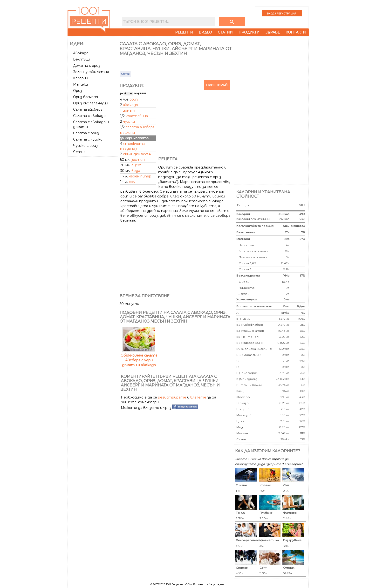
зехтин (138, 160)
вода (136, 171)
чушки (129, 122)
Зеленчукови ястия (91, 72)
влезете (198, 397)
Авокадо (81, 53)
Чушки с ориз (85, 146)
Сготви (126, 74)
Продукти (249, 32)
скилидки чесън (137, 154)
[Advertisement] (93, 231)
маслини (127, 133)
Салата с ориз (86, 133)
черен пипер (140, 176)
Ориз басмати (86, 97)
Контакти (296, 32)
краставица (137, 116)
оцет (137, 165)
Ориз (78, 91)
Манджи (80, 84)
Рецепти (184, 32)
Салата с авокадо (89, 116)
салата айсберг (140, 127)
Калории (81, 78)
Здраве (273, 32)
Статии (225, 32)
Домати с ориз (87, 66)
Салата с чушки (88, 139)
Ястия (79, 152)
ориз (134, 99)
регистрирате (172, 397)
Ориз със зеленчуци (91, 103)
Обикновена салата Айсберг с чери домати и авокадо (139, 358)
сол (132, 182)
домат (129, 110)
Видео (205, 32)
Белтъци (81, 59)
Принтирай (217, 85)
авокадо (130, 105)
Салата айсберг (88, 109)
